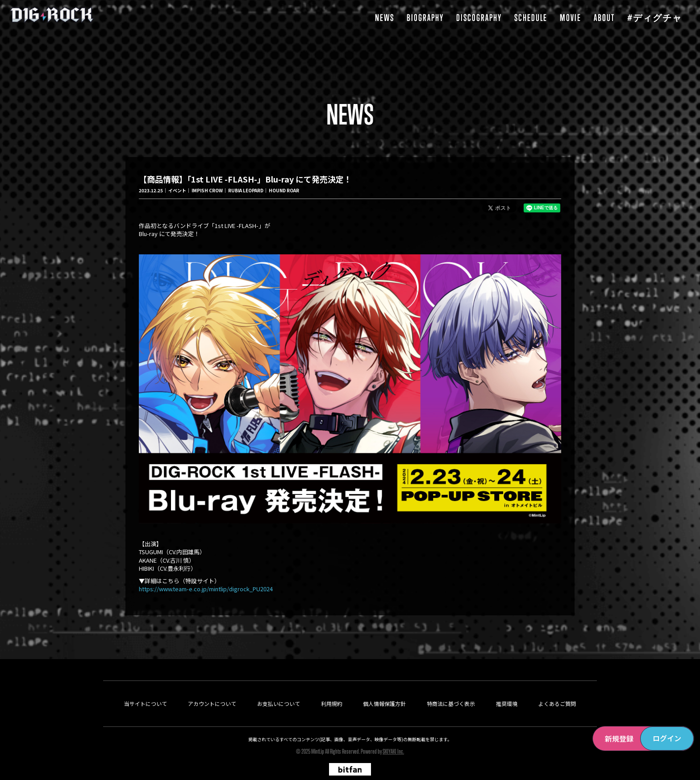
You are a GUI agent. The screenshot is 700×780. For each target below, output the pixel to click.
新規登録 (619, 739)
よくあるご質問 (557, 688)
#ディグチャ (655, 18)
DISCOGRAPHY (479, 18)
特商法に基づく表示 (451, 688)
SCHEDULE (531, 18)
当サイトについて (146, 688)
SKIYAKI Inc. (393, 736)
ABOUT (604, 18)
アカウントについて (212, 688)
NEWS (385, 18)
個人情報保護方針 (384, 688)
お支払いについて (279, 688)
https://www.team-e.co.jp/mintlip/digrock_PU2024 (206, 595)
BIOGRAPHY (425, 18)
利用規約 (332, 688)
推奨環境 (507, 688)
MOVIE (571, 18)
